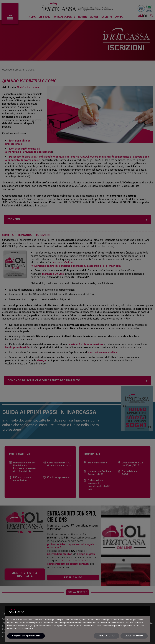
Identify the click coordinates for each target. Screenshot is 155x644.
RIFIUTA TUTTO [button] (107, 636)
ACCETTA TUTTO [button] (134, 636)
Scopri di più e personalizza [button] (26, 636)
